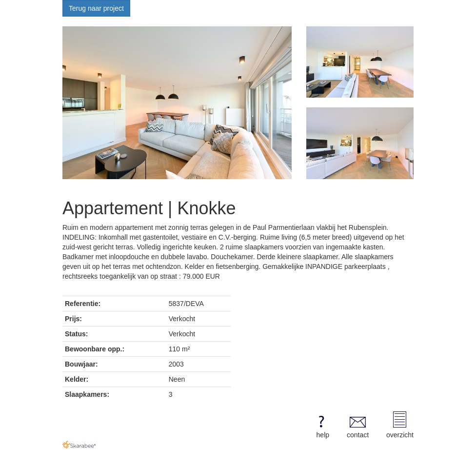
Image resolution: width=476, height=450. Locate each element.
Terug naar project (96, 8)
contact (358, 425)
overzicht (400, 425)
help (321, 425)
